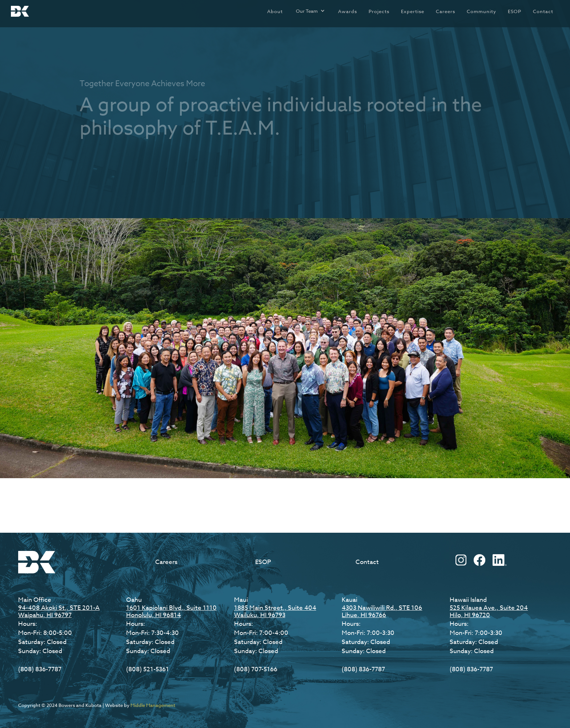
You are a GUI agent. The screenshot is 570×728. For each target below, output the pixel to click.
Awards (348, 11)
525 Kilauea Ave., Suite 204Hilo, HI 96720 (489, 611)
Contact (543, 11)
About (275, 11)
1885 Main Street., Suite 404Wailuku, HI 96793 (275, 611)
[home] (20, 11)
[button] (310, 11)
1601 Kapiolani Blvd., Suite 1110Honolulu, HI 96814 (171, 611)
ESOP (515, 11)
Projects (379, 11)
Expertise (413, 11)
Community (481, 11)
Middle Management (153, 705)
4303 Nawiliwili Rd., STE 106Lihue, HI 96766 (382, 611)
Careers (445, 11)
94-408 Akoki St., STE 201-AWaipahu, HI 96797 (59, 611)
